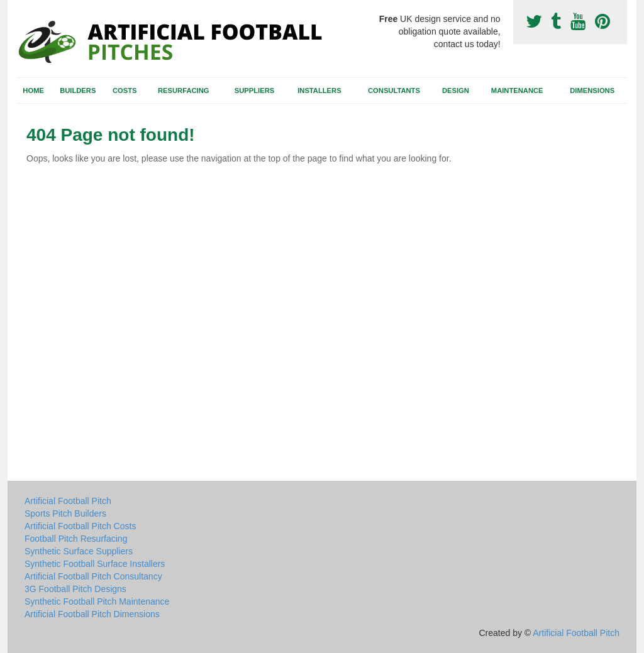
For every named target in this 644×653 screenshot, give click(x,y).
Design (456, 91)
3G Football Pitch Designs (75, 589)
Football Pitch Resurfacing (76, 539)
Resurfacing (183, 91)
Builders (78, 91)
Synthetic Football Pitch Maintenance (97, 601)
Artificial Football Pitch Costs (80, 526)
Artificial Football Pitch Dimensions (92, 614)
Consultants (394, 91)
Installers (319, 91)
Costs (125, 91)
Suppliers (254, 91)
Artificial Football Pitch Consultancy (93, 576)
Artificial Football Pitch (68, 501)
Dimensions (592, 91)
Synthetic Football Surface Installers (95, 564)
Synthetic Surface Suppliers (79, 551)
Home (33, 91)
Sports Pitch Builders (65, 513)
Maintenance (517, 91)
